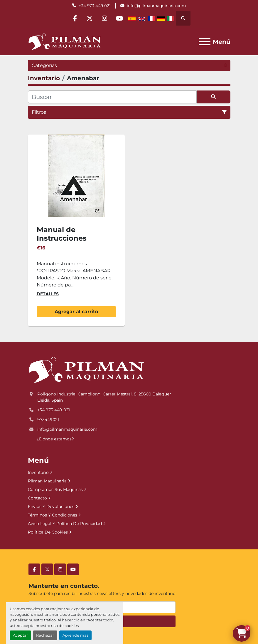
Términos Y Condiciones (53, 515)
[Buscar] (112, 97)
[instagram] (105, 18)
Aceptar (20, 635)
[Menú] (205, 42)
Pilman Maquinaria (47, 481)
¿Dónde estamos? (55, 439)
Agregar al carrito (76, 312)
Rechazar (45, 635)
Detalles (48, 294)
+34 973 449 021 (95, 6)
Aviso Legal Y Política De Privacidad (65, 524)
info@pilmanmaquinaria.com (156, 6)
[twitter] (90, 18)
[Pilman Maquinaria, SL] (86, 370)
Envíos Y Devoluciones (51, 507)
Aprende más (75, 635)
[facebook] (75, 18)
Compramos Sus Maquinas (55, 489)
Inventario (38, 472)
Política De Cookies (48, 532)
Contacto (37, 498)
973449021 (48, 420)
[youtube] (120, 18)
